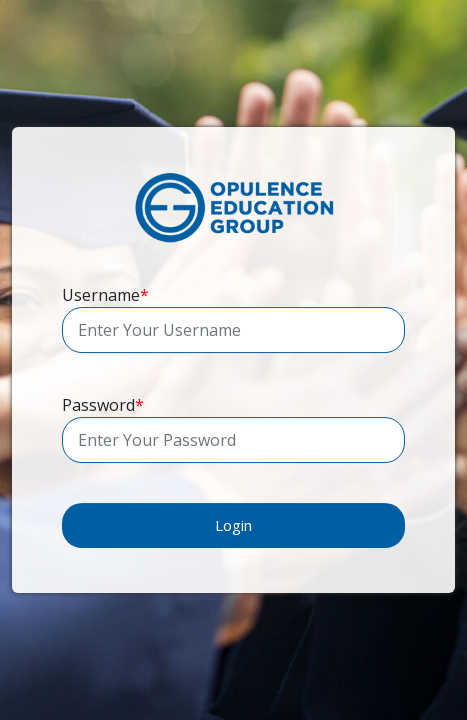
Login (233, 525)
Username (105, 295)
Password (103, 405)
